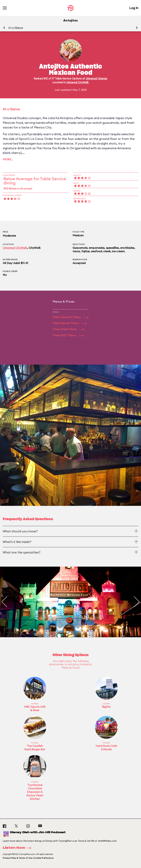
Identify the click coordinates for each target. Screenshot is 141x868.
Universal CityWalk (77, 82)
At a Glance (16, 28)
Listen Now (18, 848)
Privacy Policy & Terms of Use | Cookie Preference (28, 858)
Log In (134, 8)
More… (8, 159)
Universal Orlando (97, 79)
